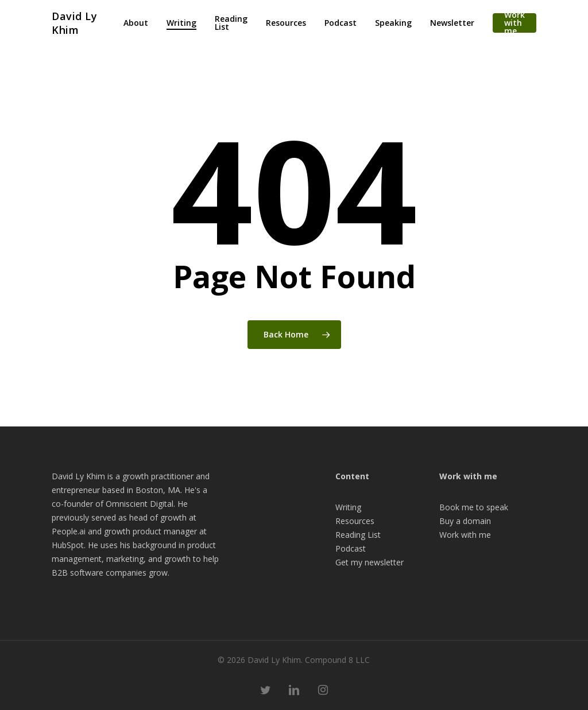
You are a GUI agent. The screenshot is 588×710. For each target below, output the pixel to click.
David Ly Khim (74, 23)
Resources (355, 521)
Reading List (358, 535)
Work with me (465, 535)
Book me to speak (474, 507)
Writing (348, 507)
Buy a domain (465, 521)
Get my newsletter (370, 562)
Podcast (351, 548)
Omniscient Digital (140, 504)
